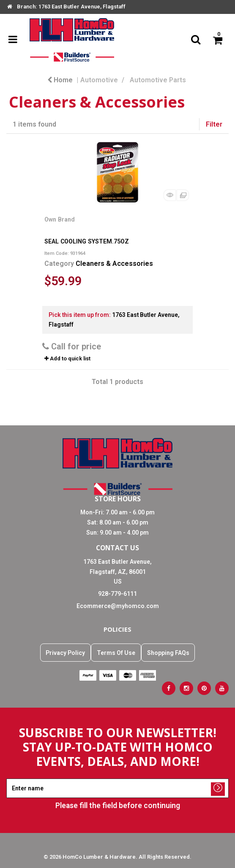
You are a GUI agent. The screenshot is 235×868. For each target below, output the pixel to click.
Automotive (99, 80)
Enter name (120, 778)
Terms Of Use (116, 653)
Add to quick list (67, 358)
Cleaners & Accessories (114, 264)
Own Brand (60, 219)
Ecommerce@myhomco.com (118, 606)
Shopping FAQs (168, 653)
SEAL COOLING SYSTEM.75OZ (87, 241)
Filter (214, 124)
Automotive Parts (158, 80)
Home (60, 80)
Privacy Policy (65, 653)
